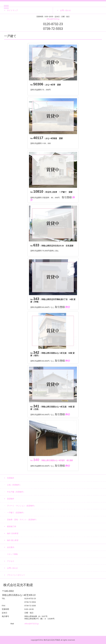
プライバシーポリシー (16, 575)
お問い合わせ (12, 568)
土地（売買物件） (14, 485)
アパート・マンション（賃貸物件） (21, 506)
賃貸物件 (11, 499)
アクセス (11, 561)
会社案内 (11, 547)
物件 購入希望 (13, 540)
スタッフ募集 (12, 554)
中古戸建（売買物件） (16, 492)
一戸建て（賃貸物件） (16, 513)
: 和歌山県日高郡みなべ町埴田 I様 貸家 (52, 460)
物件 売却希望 (13, 533)
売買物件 (11, 478)
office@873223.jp (53, 19)
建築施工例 (12, 526)
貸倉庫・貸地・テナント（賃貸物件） (22, 520)
